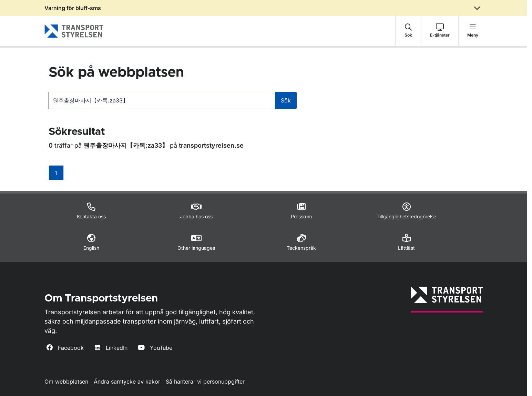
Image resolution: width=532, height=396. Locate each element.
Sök (286, 100)
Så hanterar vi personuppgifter (205, 382)
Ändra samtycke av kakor (127, 382)
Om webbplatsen (66, 382)
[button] (408, 31)
